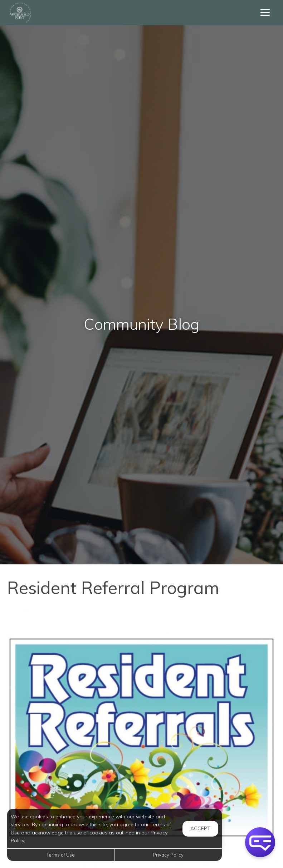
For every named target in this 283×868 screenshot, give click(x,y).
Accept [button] (200, 828)
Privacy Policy (168, 855)
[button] (260, 842)
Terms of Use (61, 855)
